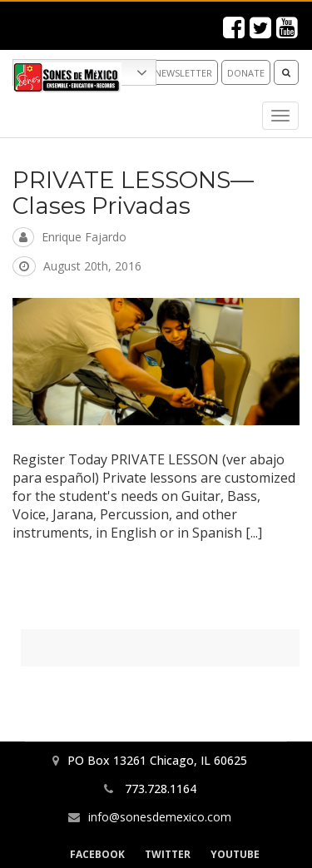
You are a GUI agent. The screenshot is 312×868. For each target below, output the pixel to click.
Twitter (168, 854)
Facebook (97, 854)
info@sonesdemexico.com (160, 817)
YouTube (235, 854)
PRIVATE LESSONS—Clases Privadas (133, 193)
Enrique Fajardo (84, 237)
